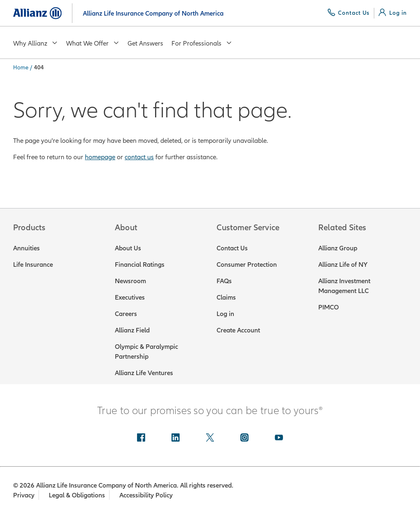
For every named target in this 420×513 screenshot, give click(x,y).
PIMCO (329, 307)
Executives (130, 297)
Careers (126, 314)
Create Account (238, 330)
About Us (128, 248)
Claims (226, 297)
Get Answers (145, 43)
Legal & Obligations (77, 495)
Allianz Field (132, 330)
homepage (100, 157)
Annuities (26, 248)
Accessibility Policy (147, 495)
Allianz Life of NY (343, 264)
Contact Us (232, 248)
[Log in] (393, 13)
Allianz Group (338, 248)
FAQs (224, 281)
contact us (139, 157)
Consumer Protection (247, 264)
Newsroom (130, 281)
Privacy (24, 495)
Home (21, 67)
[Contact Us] (349, 13)
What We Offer (93, 43)
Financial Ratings (140, 264)
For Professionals (202, 43)
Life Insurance (33, 264)
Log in (225, 314)
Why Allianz (35, 43)
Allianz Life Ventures (144, 373)
